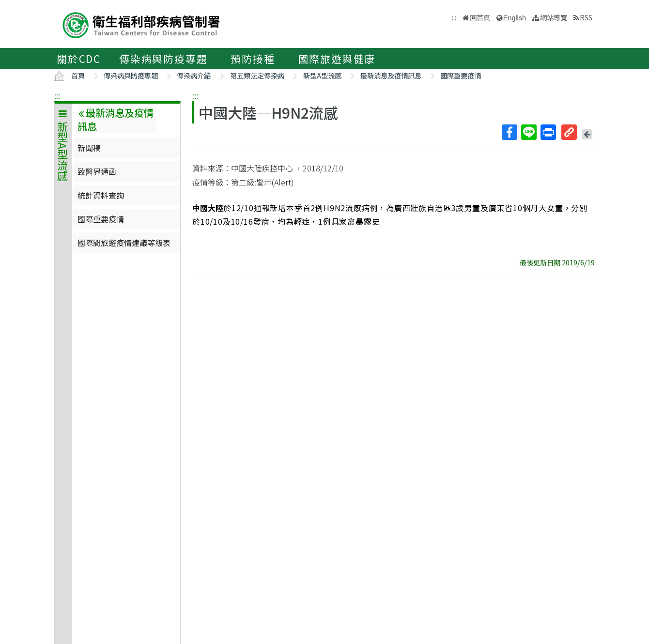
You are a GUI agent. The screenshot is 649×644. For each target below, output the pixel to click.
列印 (548, 132)
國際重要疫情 (461, 75)
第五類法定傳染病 (257, 75)
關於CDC (79, 59)
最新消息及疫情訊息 (391, 75)
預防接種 (253, 59)
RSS (586, 17)
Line (528, 132)
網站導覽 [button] (554, 17)
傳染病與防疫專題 (163, 59)
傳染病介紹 (194, 75)
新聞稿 (89, 148)
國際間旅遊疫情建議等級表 (124, 243)
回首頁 (480, 17)
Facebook (509, 132)
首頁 (78, 75)
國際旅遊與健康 (337, 59)
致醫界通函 (97, 171)
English (515, 18)
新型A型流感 (322, 75)
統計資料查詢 (101, 195)
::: (57, 95)
